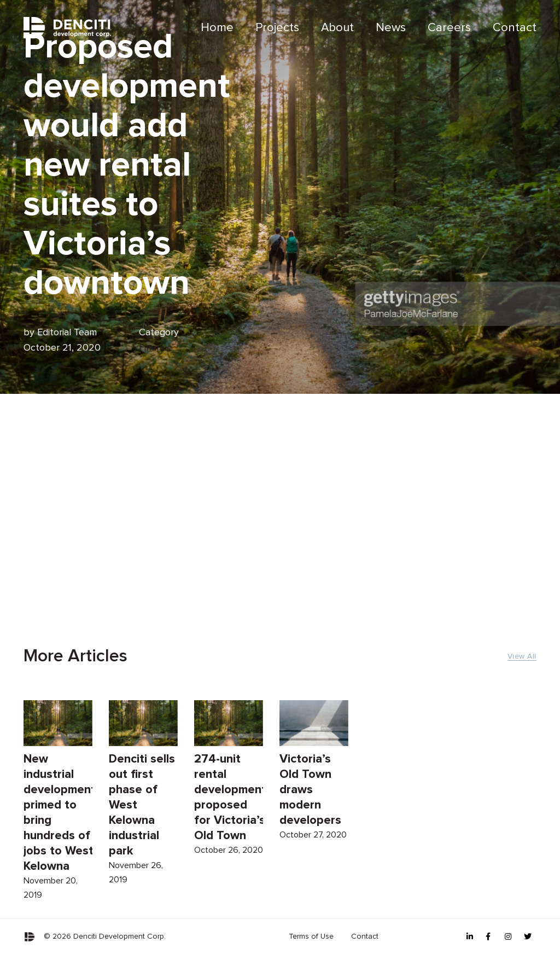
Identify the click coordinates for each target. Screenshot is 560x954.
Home (217, 28)
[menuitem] (217, 28)
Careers (449, 28)
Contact (515, 28)
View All (522, 656)
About (337, 28)
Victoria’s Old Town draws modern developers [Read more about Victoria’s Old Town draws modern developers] (310, 794)
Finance (156, 348)
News (391, 28)
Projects (277, 28)
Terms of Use (311, 936)
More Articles (75, 656)
